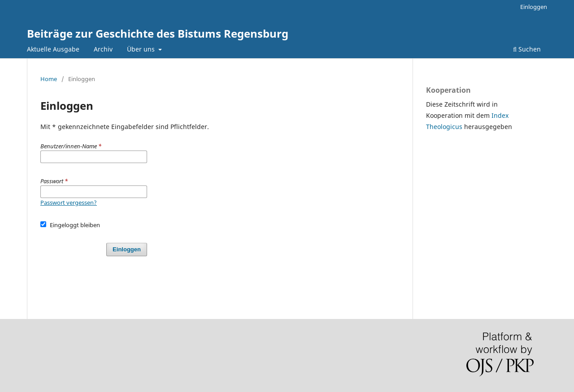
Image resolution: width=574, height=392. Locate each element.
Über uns (142, 49)
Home (49, 79)
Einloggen (534, 7)
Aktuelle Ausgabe (53, 49)
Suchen (527, 49)
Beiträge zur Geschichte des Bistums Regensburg (158, 33)
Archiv (103, 49)
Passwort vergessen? (69, 202)
